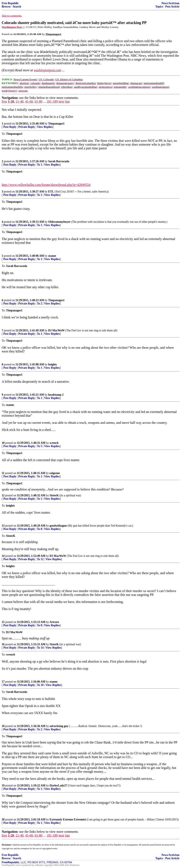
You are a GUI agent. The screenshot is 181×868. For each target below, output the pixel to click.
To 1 (40, 165)
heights (53, 364)
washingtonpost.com (47, 70)
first (4, 101)
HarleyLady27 (58, 786)
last (67, 101)
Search (17, 7)
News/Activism (170, 3)
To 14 (40, 648)
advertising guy (59, 726)
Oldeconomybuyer (59, 222)
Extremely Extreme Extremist (68, 820)
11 (3, 473)
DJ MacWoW (56, 330)
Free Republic (10, 3)
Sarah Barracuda (59, 161)
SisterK (54, 495)
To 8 (40, 529)
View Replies (45, 127)
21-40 (20, 101)
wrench (54, 443)
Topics (159, 7)
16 (3, 644)
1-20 (11, 101)
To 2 (40, 304)
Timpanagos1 (56, 124)
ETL (51, 192)
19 (3, 786)
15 (3, 622)
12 (3, 495)
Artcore (54, 622)
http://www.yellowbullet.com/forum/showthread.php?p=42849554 (46, 185)
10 (3, 443)
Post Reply (10, 127)
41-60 (29, 101)
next (61, 101)
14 (3, 556)
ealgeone (55, 473)
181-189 (52, 101)
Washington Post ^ (13, 27)
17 (3, 682)
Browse (6, 7)
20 (3, 820)
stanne (52, 256)
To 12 (40, 559)
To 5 (40, 446)
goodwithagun (58, 526)
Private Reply (27, 127)
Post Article (172, 7)
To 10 (40, 685)
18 (3, 726)
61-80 (39, 101)
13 (3, 526)
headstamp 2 (56, 395)
